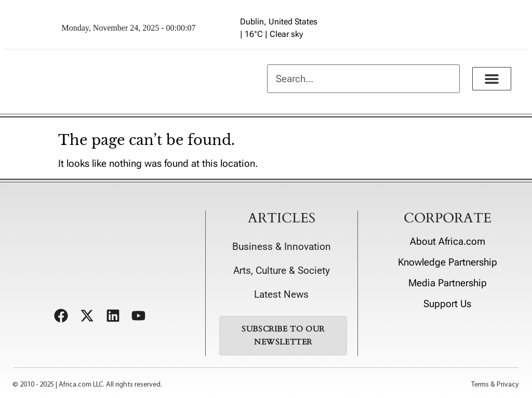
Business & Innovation (282, 247)
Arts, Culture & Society (282, 271)
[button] (492, 79)
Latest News (281, 295)
